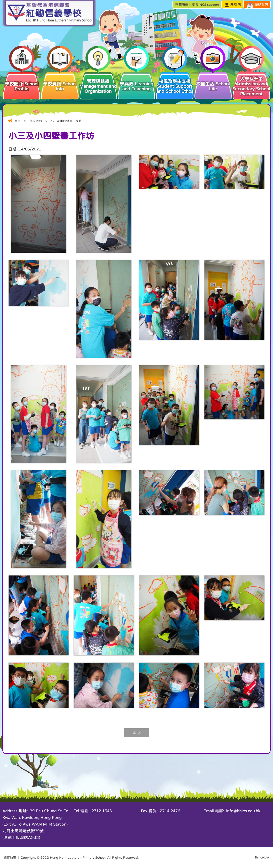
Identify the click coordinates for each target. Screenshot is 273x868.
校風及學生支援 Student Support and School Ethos (175, 82)
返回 (137, 733)
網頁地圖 (10, 858)
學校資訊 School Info (60, 81)
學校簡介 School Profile (21, 81)
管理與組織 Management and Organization (98, 82)
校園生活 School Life (213, 81)
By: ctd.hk (262, 858)
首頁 (17, 121)
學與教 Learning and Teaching (136, 81)
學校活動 (36, 121)
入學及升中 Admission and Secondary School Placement (251, 84)
